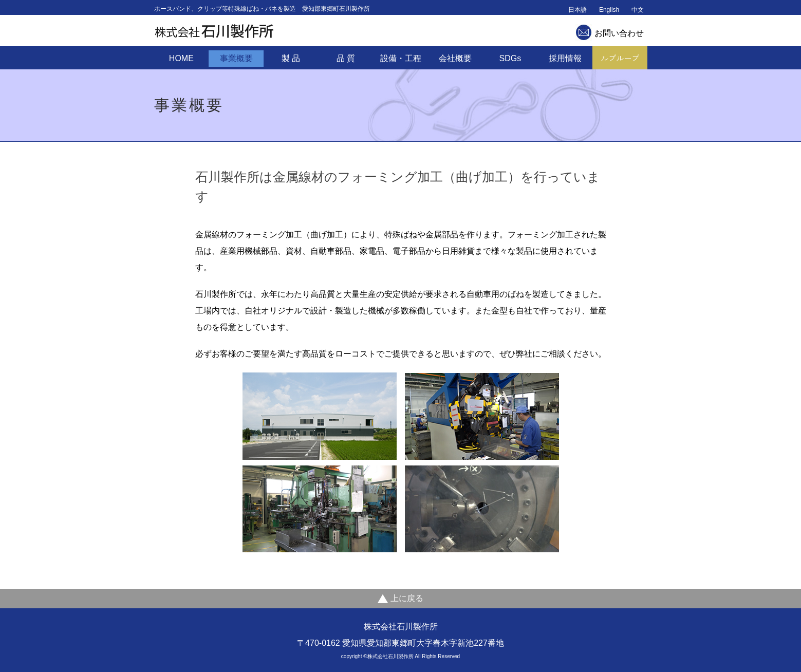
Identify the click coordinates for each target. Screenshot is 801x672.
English (609, 10)
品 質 (346, 58)
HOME (181, 58)
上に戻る (400, 598)
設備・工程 (401, 58)
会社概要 (455, 58)
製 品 (291, 58)
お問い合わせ (619, 33)
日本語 (578, 10)
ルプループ (620, 58)
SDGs (510, 58)
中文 (638, 10)
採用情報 (565, 58)
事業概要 (236, 58)
